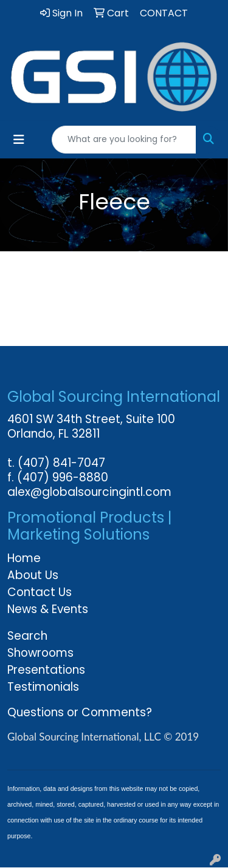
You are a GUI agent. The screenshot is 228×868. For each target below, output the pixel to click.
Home (24, 558)
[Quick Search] (124, 140)
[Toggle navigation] (19, 140)
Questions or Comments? (80, 712)
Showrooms (40, 653)
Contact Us (40, 592)
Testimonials (43, 687)
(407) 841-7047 (61, 463)
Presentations (46, 670)
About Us (33, 575)
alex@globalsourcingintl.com (89, 492)
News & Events (48, 609)
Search (27, 636)
